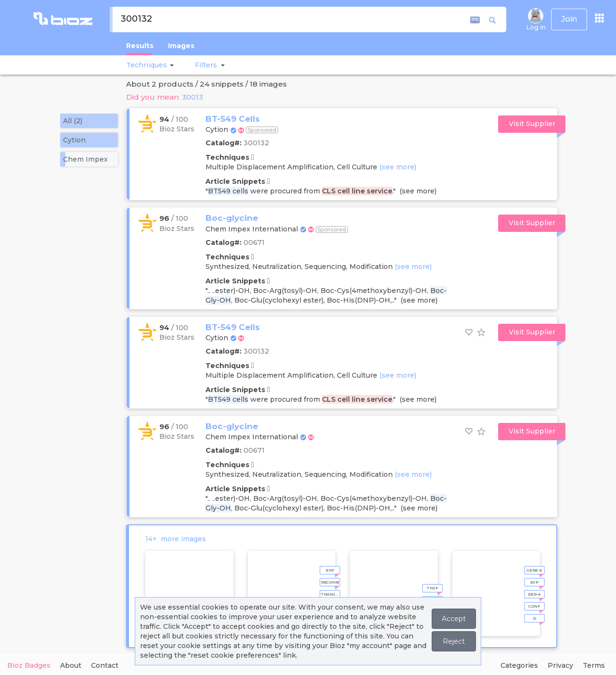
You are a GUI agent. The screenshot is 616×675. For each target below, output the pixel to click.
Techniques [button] (147, 65)
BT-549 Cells (233, 119)
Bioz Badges (29, 665)
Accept (454, 619)
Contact (105, 665)
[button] (170, 65)
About (71, 665)
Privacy (560, 665)
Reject (454, 641)
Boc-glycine (232, 218)
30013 (192, 97)
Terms (594, 665)
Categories (519, 665)
